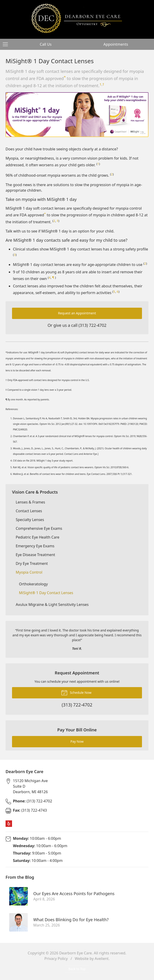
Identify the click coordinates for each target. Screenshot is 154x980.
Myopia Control (29, 572)
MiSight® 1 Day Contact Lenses (46, 593)
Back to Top (77, 969)
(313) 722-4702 (93, 325)
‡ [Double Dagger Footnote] (57, 221)
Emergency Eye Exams (35, 546)
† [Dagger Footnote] (103, 84)
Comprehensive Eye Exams (39, 528)
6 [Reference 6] (118, 292)
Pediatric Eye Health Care (37, 537)
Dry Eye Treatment (32, 563)
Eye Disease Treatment (35, 555)
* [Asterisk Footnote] (65, 77)
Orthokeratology (33, 584)
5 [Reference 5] (114, 292)
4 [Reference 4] (50, 277)
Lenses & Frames (30, 502)
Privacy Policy (56, 959)
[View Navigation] (7, 44)
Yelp (9, 824)
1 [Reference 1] (100, 84)
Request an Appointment (77, 313)
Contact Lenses (29, 511)
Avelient (102, 959)
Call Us (46, 44)
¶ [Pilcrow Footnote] (53, 277)
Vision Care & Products (35, 492)
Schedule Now (76, 692)
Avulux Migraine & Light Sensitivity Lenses (52, 605)
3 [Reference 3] (15, 255)
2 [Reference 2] (112, 174)
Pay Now (77, 741)
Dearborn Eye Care (75, 953)
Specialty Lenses (30, 520)
